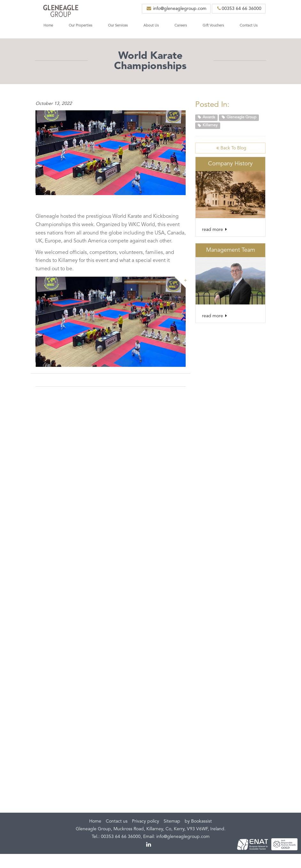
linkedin (149, 845)
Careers (181, 26)
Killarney (208, 126)
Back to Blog (231, 148)
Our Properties (81, 26)
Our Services (118, 26)
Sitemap (172, 821)
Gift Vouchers (213, 26)
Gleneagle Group (239, 117)
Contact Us (249, 26)
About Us (151, 26)
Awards (206, 117)
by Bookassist (198, 821)
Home (48, 26)
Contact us (117, 821)
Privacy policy (146, 821)
